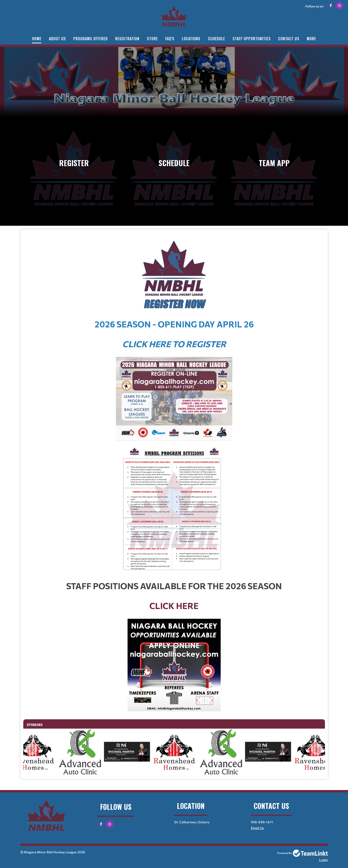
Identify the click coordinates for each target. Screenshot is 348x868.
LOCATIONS (191, 39)
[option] (127, 752)
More (311, 39)
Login (323, 860)
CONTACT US (289, 39)
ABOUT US (57, 39)
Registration (127, 39)
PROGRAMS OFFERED (91, 39)
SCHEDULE (216, 39)
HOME (37, 39)
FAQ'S (170, 39)
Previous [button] (31, 749)
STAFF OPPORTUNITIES (252, 39)
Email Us (257, 828)
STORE (152, 39)
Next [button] (317, 749)
